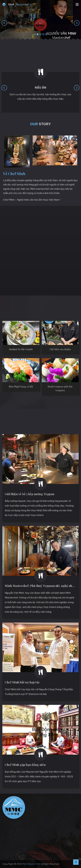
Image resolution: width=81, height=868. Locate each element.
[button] (35, 34)
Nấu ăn (40, 88)
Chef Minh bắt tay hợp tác (22, 682)
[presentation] (4, 23)
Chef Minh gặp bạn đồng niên (25, 765)
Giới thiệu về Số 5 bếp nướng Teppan (30, 494)
